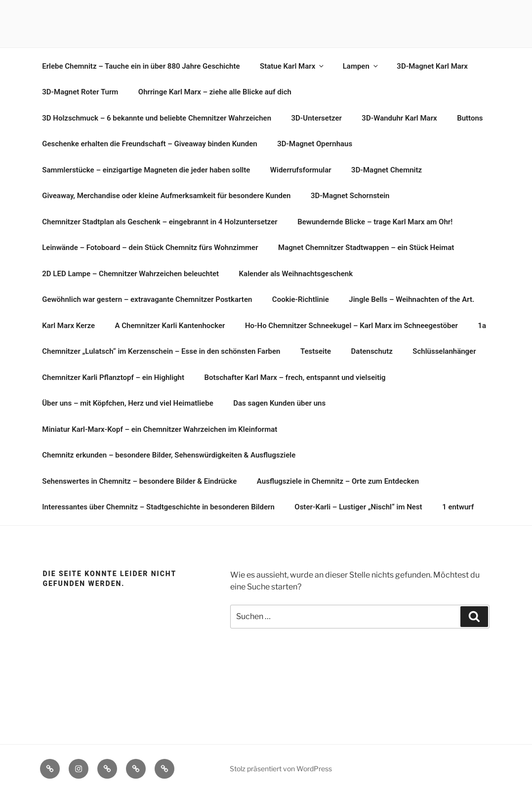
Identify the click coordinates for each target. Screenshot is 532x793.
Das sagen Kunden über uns (279, 403)
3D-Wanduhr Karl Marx (399, 118)
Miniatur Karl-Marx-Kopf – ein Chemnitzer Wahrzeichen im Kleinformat (160, 429)
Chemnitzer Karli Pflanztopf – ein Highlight (113, 377)
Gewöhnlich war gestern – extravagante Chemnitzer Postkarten (147, 299)
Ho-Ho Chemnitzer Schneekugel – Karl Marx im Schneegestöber (351, 326)
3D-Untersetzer (317, 118)
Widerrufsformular (301, 170)
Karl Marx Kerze (68, 326)
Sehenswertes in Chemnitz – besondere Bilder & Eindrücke (139, 481)
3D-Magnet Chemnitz (387, 170)
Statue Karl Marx (292, 66)
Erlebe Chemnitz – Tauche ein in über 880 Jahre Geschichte (141, 66)
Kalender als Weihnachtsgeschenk (296, 274)
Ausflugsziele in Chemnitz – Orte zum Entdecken (338, 481)
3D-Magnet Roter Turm (80, 92)
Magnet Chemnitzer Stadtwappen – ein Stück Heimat (366, 248)
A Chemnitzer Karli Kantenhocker (170, 326)
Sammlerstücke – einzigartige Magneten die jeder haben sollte (146, 170)
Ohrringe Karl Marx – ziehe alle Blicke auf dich (215, 92)
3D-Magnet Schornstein (350, 196)
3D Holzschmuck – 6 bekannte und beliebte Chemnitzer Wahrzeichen (157, 118)
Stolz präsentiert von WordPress (281, 769)
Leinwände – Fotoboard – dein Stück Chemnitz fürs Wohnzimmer (150, 248)
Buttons (470, 118)
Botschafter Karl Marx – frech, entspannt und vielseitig (295, 377)
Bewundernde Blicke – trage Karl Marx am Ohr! (375, 222)
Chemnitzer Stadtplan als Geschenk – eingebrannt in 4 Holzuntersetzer (160, 222)
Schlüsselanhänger (444, 351)
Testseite (316, 351)
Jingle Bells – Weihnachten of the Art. (411, 299)
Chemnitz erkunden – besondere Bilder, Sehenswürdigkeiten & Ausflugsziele (169, 455)
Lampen (361, 66)
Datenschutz (372, 351)
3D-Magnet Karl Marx (432, 66)
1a (482, 326)
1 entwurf (458, 507)
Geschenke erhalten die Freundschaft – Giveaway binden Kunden (149, 144)
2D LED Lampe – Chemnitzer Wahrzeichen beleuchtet (130, 274)
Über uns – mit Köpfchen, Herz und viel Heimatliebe (127, 403)
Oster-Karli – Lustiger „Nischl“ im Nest (358, 507)
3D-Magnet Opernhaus (315, 144)
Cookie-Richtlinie (301, 299)
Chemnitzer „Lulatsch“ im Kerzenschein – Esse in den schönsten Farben (161, 351)
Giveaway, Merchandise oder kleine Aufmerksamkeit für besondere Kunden (166, 196)
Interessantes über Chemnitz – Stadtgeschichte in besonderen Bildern (158, 507)
